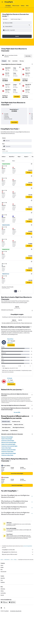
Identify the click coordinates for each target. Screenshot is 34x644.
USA (12, 560)
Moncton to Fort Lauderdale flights (9, 442)
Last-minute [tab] (15, 61)
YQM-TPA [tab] (17, 307)
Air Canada (10, 378)
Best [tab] (9, 61)
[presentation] (8, 16)
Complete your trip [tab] (16, 422)
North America (7, 560)
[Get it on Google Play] (4, 602)
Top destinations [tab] (14, 430)
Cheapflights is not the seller (18, 550)
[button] (2, 2)
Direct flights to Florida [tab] (7, 424)
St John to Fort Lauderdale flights (8, 444)
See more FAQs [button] (17, 412)
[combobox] (6, 19)
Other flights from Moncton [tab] (18, 427)
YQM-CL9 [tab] (14, 320)
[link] (14, 122)
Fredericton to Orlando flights (8, 441)
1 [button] (16, 291)
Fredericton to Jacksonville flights (9, 450)
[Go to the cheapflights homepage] (9, 2)
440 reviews (10, 343)
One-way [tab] (22, 61)
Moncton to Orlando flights (7, 437)
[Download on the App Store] (12, 602)
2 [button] (18, 291)
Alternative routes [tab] (6, 422)
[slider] (32, 153)
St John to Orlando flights (7, 439)
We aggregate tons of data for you (18, 552)
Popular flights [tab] (5, 430)
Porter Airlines (10, 339)
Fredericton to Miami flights (7, 455)
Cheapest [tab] (4, 61)
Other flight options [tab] (6, 427)
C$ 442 (5, 16)
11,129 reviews (10, 382)
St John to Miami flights (6, 448)
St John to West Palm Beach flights (9, 453)
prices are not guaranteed (28, 546)
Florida (15, 560)
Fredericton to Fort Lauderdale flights (9, 446)
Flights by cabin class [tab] (19, 424)
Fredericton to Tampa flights (7, 452)
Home (2, 560)
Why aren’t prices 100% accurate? (18, 554)
